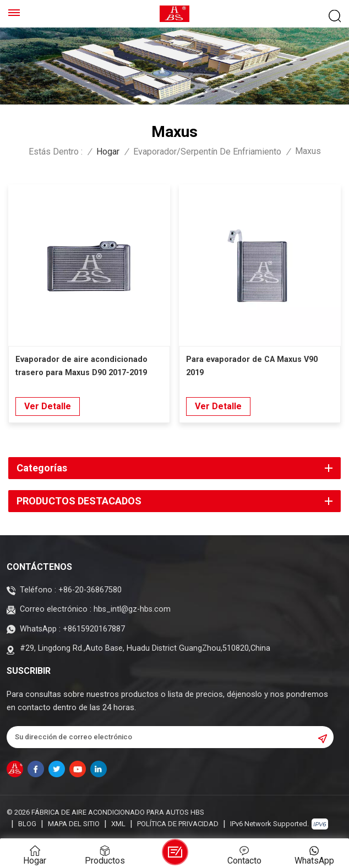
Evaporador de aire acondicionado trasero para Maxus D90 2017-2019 (81, 366)
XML (118, 824)
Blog (27, 824)
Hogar (108, 152)
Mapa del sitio (74, 824)
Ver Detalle (48, 406)
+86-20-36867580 (90, 590)
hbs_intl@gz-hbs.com (132, 609)
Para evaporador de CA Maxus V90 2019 (252, 366)
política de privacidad (178, 824)
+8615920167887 (94, 629)
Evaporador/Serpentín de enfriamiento (207, 152)
